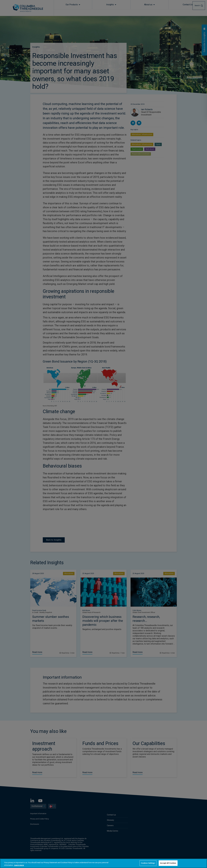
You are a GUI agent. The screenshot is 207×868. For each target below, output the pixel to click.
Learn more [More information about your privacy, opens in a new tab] (19, 865)
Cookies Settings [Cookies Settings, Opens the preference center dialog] (148, 863)
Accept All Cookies (168, 863)
